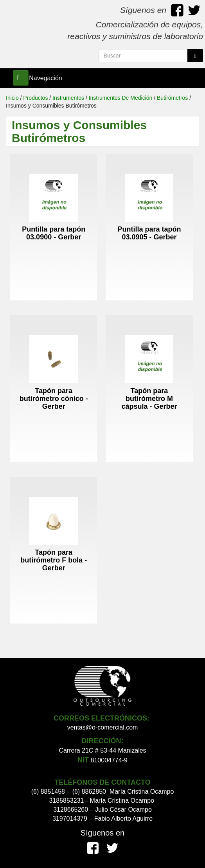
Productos (35, 98)
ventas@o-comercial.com (103, 727)
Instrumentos (68, 98)
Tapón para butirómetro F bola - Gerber (54, 560)
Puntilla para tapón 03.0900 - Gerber (54, 233)
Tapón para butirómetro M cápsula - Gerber (149, 399)
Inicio (12, 98)
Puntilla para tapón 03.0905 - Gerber (149, 233)
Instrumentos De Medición (121, 98)
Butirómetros (172, 98)
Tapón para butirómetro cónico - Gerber (54, 399)
